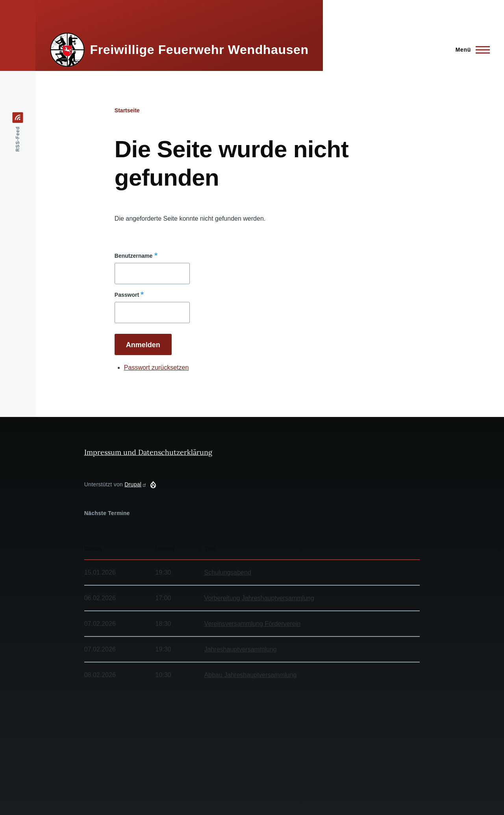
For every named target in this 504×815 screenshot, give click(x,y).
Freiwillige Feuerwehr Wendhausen (199, 50)
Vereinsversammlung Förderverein (253, 624)
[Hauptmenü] (470, 50)
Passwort (127, 295)
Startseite (127, 110)
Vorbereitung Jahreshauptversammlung (259, 598)
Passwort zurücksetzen (157, 367)
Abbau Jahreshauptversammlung (251, 675)
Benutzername (133, 256)
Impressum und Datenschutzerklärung (148, 452)
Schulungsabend (228, 572)
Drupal (136, 484)
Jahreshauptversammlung (241, 649)
